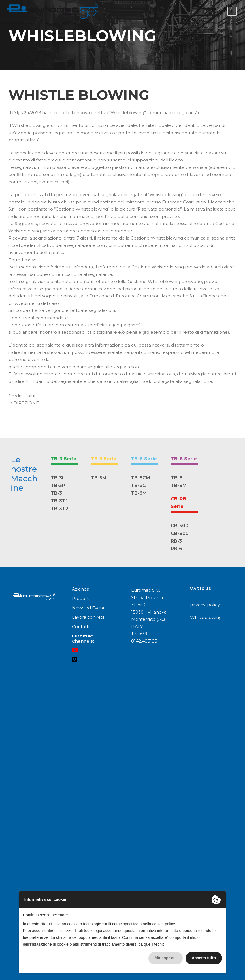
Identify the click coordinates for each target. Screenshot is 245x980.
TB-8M (179, 485)
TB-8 (177, 478)
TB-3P (58, 485)
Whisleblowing (206, 617)
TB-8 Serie (184, 459)
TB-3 (56, 493)
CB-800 (180, 533)
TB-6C (138, 485)
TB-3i (57, 478)
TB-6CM (140, 478)
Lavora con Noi (88, 617)
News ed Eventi (89, 608)
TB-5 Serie (104, 459)
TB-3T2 (59, 509)
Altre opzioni (166, 958)
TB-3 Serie (64, 459)
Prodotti (81, 598)
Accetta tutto (204, 958)
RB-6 (176, 549)
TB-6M (139, 493)
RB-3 (176, 541)
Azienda (81, 589)
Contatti (81, 627)
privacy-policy (205, 605)
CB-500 (180, 526)
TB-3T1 (59, 501)
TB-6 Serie (144, 459)
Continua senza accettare (45, 915)
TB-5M (99, 478)
